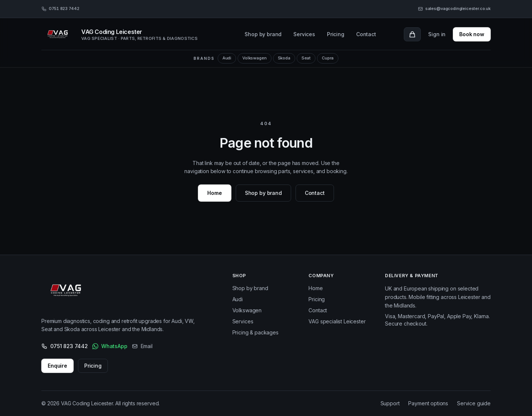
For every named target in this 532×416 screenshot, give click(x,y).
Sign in (437, 34)
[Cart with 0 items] (412, 34)
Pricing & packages (255, 332)
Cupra (328, 58)
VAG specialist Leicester (337, 321)
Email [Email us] (142, 346)
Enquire (57, 366)
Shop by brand (263, 34)
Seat (306, 58)
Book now (472, 34)
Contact (366, 34)
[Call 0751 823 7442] (60, 9)
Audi (227, 58)
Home (214, 193)
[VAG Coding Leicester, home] (129, 34)
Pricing (336, 34)
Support (390, 403)
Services (304, 34)
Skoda (284, 58)
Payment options (428, 403)
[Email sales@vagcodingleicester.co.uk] (454, 9)
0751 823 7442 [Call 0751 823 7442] (65, 346)
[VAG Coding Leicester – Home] (68, 292)
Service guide (474, 403)
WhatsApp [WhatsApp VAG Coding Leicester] (110, 346)
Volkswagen (254, 58)
